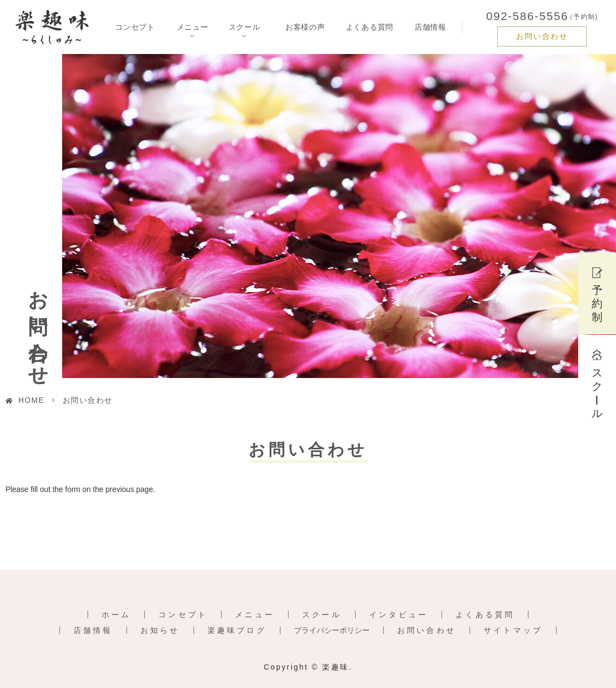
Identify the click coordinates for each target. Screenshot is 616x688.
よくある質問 (370, 27)
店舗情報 (430, 27)
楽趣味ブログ (237, 630)
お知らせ (160, 630)
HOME (31, 400)
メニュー (255, 615)
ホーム (116, 615)
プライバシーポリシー (332, 630)
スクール (322, 615)
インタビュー (399, 615)
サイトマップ (513, 630)
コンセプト (135, 27)
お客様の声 (305, 27)
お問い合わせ (542, 36)
